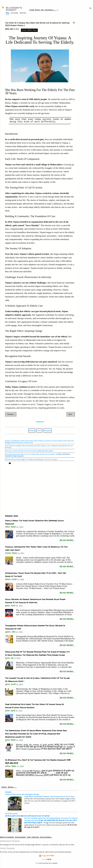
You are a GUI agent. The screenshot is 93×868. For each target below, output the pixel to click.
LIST (39, 430)
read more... (67, 540)
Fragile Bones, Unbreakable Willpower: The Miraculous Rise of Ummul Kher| (49, 797)
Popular (47, 430)
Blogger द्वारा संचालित (47, 856)
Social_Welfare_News (29, 30)
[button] (74, 23)
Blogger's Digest (14, 9)
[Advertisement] (86, 46)
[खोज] (90, 9)
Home (32, 430)
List (8, 15)
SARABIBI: (22, 793)
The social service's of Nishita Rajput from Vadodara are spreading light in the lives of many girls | (32, 459)
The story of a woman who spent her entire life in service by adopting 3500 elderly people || (30, 451)
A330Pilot (44, 859)
